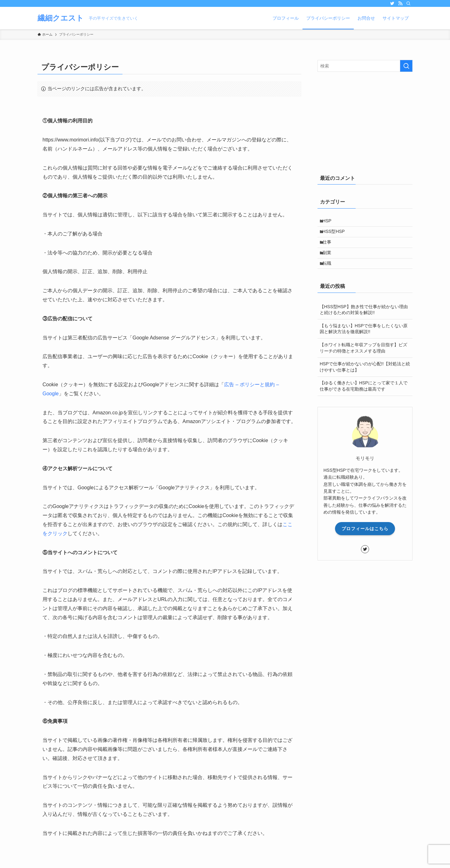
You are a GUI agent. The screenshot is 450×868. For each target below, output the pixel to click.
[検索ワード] (365, 66)
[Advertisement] (365, 122)
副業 (330, 261)
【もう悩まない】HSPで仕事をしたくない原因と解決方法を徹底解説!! (364, 341)
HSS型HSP (337, 235)
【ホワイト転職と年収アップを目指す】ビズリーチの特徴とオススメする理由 (363, 360)
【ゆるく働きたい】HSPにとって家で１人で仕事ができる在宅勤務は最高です (364, 398)
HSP (330, 222)
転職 (330, 274)
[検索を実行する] (406, 66)
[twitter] (392, 3)
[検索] (408, 3)
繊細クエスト (61, 18)
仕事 (330, 248)
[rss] (400, 3)
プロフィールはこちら (365, 540)
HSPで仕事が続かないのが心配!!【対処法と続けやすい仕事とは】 (365, 379)
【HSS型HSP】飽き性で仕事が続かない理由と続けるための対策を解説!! (364, 322)
